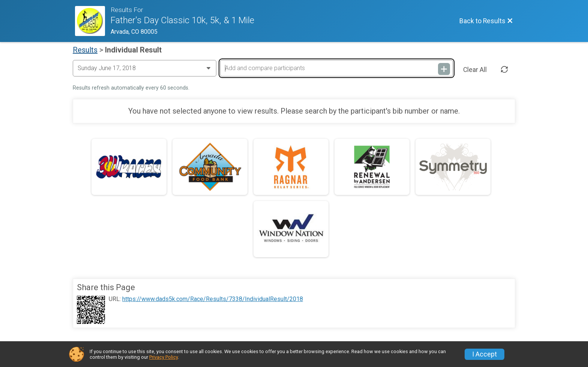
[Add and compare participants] (336, 68)
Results (85, 50)
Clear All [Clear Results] (475, 70)
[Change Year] (145, 68)
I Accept (484, 354)
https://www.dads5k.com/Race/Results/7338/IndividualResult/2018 (213, 299)
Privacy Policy (163, 357)
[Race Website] (93, 21)
